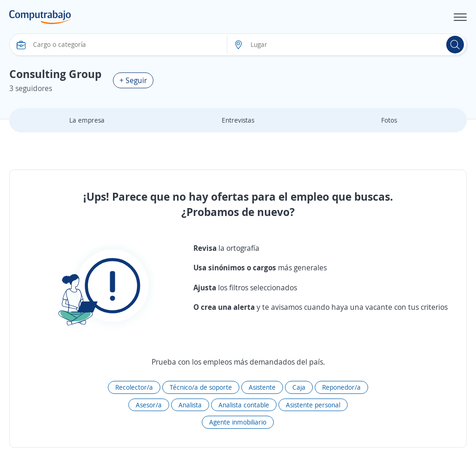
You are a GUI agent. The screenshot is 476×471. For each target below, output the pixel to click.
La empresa (87, 120)
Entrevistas (238, 120)
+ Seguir (133, 80)
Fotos (389, 120)
